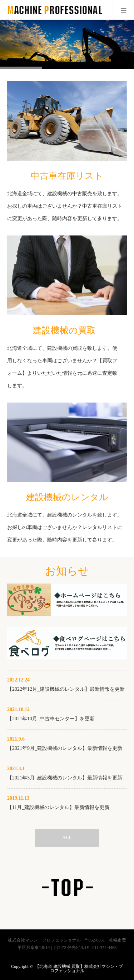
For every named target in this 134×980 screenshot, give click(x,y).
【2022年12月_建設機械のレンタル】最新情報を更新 (66, 689)
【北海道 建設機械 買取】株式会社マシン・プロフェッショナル (79, 969)
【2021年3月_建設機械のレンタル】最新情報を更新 (65, 778)
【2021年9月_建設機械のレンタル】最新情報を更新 (65, 748)
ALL (67, 838)
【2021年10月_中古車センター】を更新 (51, 719)
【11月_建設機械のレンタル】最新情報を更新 (58, 807)
